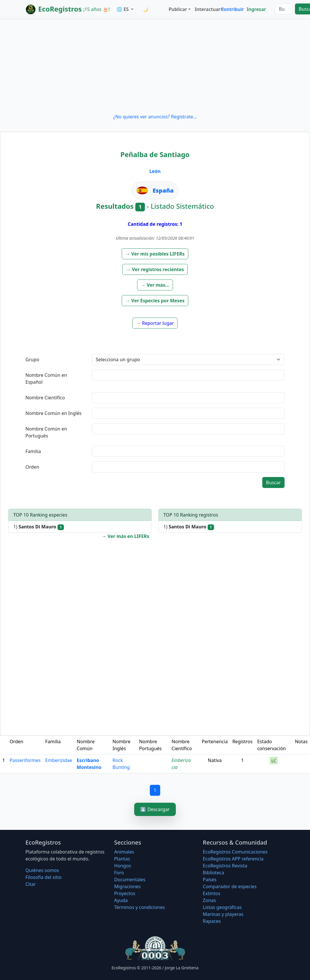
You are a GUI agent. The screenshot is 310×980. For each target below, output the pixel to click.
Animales (124, 852)
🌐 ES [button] (123, 9)
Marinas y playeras (223, 914)
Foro (119, 873)
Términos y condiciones (140, 907)
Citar (31, 884)
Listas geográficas (222, 907)
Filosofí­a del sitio (44, 877)
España (163, 190)
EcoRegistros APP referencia (233, 859)
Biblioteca (213, 873)
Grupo (32, 359)
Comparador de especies (230, 886)
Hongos (123, 866)
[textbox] (188, 375)
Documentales (130, 880)
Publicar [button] (178, 9)
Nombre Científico (45, 398)
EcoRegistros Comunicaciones (235, 852)
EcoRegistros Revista (225, 866)
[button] (155, 254)
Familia (33, 451)
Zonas (209, 900)
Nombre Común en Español (46, 379)
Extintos (211, 893)
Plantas (122, 859)
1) (39, 527)
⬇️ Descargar (155, 809)
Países (210, 880)
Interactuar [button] (206, 9)
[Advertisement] (155, 66)
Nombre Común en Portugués (46, 432)
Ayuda (121, 900)
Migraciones (128, 886)
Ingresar (256, 9)
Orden (32, 467)
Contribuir (232, 9)
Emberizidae (59, 760)
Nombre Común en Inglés (53, 413)
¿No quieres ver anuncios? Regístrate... (155, 117)
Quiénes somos (42, 870)
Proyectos (125, 893)
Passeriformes (25, 760)
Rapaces (212, 921)
